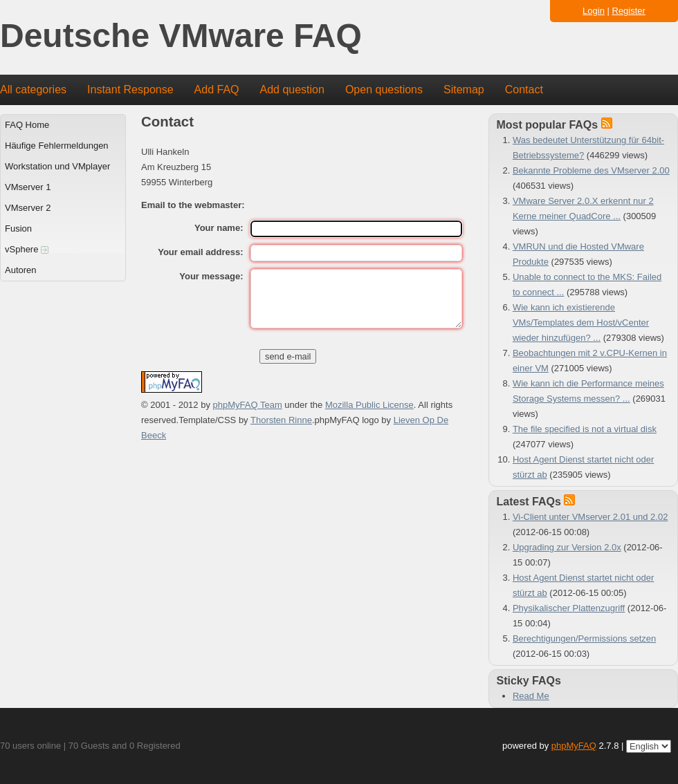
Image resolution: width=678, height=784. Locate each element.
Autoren (21, 270)
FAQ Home (27, 125)
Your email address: (200, 252)
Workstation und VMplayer (57, 166)
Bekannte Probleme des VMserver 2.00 (591, 170)
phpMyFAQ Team (248, 405)
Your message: (211, 276)
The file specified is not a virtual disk (585, 429)
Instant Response (130, 90)
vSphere (27, 249)
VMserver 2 (28, 208)
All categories (33, 90)
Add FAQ (217, 90)
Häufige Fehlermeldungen (57, 146)
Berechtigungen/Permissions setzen (584, 638)
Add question (292, 90)
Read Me (531, 696)
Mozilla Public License (369, 405)
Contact (524, 90)
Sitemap (464, 90)
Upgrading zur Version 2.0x (567, 547)
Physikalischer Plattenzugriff (569, 608)
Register (629, 11)
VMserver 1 (28, 187)
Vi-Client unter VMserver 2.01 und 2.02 (590, 517)
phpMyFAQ (574, 746)
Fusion (18, 228)
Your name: (219, 228)
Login (594, 11)
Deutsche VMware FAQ (181, 36)
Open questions (384, 90)
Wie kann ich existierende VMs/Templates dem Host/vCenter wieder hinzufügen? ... (581, 323)
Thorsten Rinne (281, 420)
